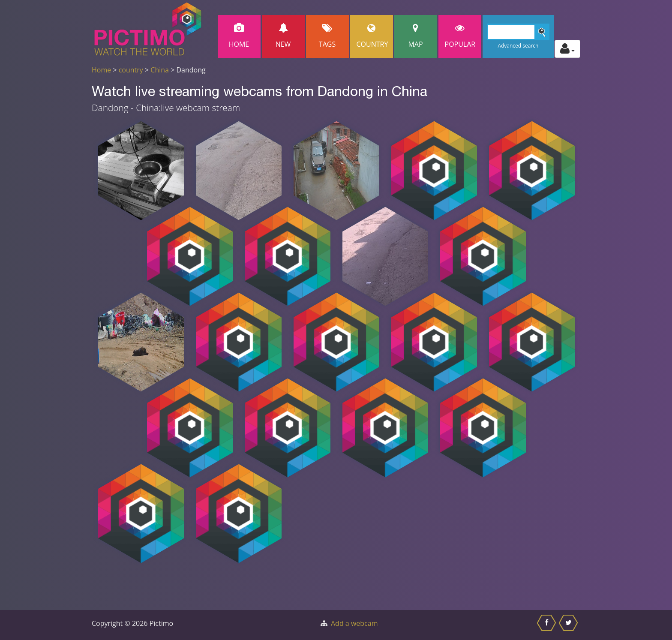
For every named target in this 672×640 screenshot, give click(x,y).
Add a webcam (354, 623)
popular (460, 36)
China (160, 70)
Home (239, 36)
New (283, 36)
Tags (327, 36)
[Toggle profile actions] (567, 49)
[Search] (518, 32)
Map (416, 36)
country (131, 70)
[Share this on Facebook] (547, 625)
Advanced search (518, 46)
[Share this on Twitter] (569, 625)
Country (372, 36)
